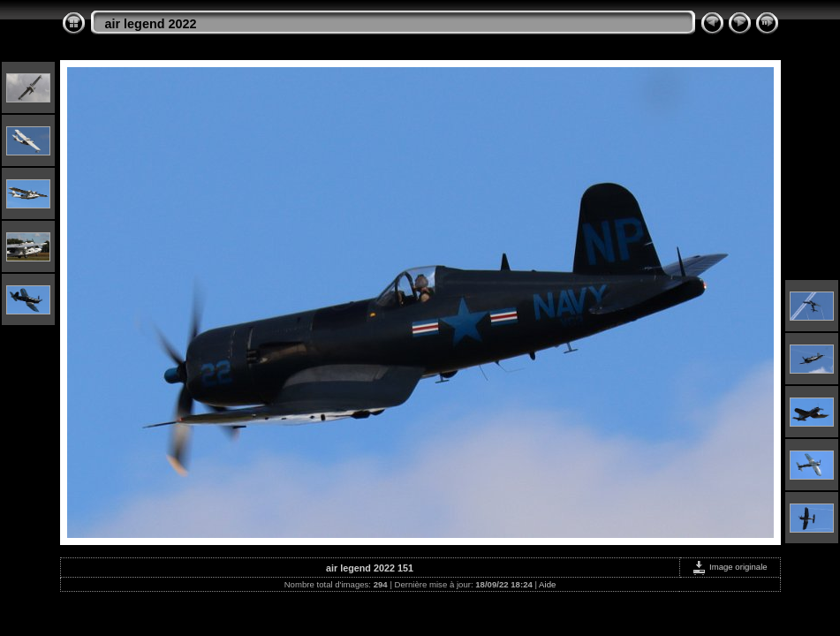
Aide (547, 584)
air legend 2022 (151, 24)
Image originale (729, 567)
